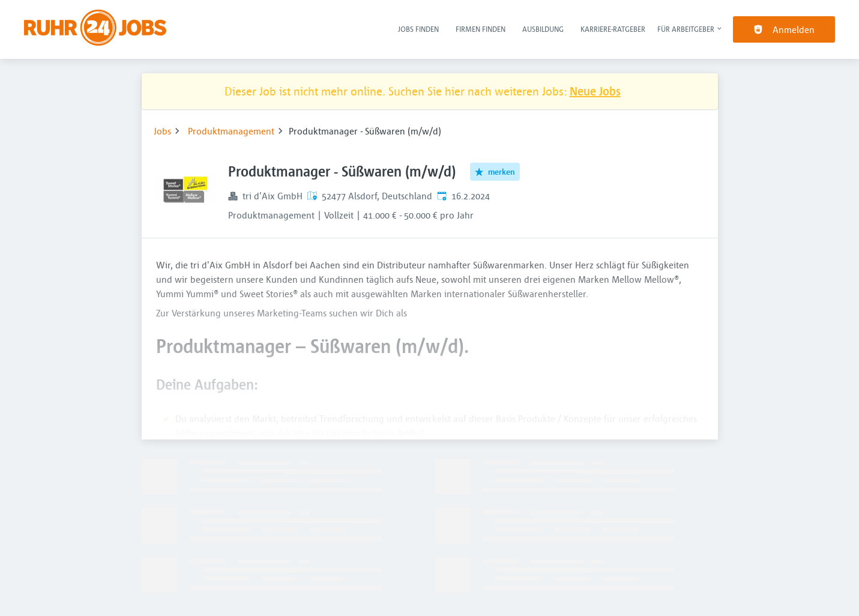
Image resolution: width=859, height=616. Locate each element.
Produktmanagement (231, 131)
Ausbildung (543, 29)
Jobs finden (418, 29)
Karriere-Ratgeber (613, 29)
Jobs (162, 131)
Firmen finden (481, 29)
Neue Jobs (595, 91)
